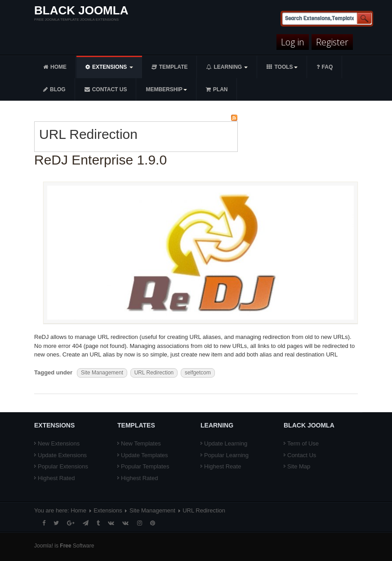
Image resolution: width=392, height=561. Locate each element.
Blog (54, 89)
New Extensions (59, 443)
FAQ (325, 67)
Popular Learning (226, 455)
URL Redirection (154, 373)
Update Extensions (62, 455)
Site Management (102, 373)
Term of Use (303, 443)
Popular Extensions (63, 466)
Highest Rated (56, 478)
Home (55, 67)
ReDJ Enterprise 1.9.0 (100, 160)
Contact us (106, 89)
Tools (282, 67)
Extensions (109, 67)
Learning (227, 67)
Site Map (299, 466)
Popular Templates (145, 466)
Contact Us (302, 455)
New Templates (141, 443)
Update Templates (145, 455)
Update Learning (226, 443)
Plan (217, 89)
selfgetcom (198, 373)
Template (170, 67)
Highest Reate (223, 466)
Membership (166, 89)
